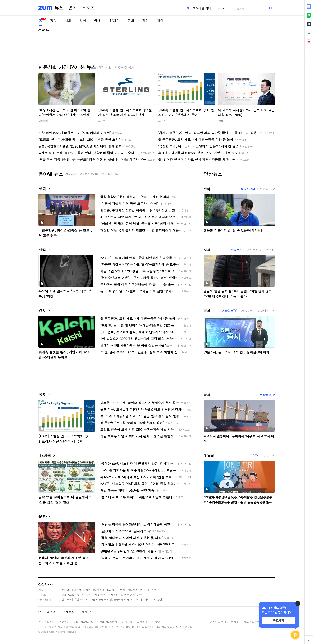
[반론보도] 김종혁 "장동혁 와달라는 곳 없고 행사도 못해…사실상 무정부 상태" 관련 (108, 590)
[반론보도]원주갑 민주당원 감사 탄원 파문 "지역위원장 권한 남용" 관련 (101, 595)
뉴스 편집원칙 (46, 622)
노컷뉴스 (269, 456)
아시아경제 (248, 189)
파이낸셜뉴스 (266, 311)
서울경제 (43, 121)
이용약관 (64, 622)
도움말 (156, 622)
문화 (131, 21)
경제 (83, 21)
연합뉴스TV (267, 189)
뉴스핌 (102, 121)
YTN (221, 121)
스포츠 (88, 8)
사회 (68, 21)
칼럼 (146, 21)
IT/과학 (114, 21)
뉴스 (59, 8)
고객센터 (142, 622)
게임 (160, 21)
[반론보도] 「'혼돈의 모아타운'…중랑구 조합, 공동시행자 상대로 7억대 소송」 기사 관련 (111, 599)
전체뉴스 (69, 612)
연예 (73, 8)
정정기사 (45, 584)
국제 (97, 21)
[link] (309, 6)
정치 (54, 21)
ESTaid (45, 632)
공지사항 (127, 622)
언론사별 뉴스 (47, 612)
